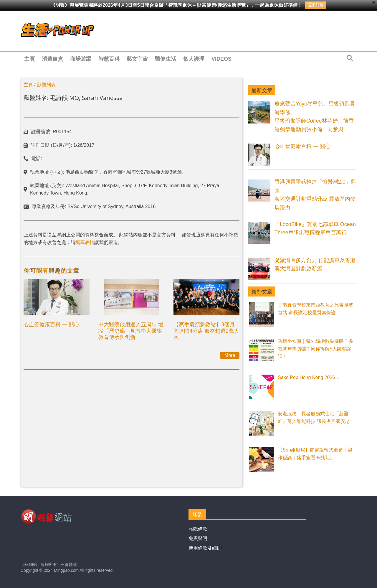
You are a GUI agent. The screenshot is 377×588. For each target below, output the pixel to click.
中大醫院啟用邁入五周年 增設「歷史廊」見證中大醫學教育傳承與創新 (131, 331)
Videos (221, 59)
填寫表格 (85, 242)
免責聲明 (198, 538)
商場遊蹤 (81, 59)
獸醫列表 (46, 85)
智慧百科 (109, 59)
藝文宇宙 (137, 59)
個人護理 (194, 59)
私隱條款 (198, 529)
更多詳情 (316, 5)
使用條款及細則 (205, 548)
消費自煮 (52, 59)
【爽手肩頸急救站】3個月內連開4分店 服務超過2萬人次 (206, 331)
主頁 (29, 59)
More (230, 355)
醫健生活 (166, 59)
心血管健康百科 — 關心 (52, 324)
